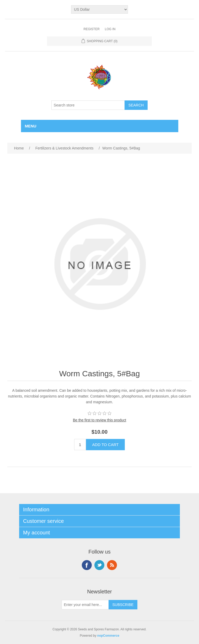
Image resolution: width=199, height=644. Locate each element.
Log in (110, 29)
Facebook (87, 565)
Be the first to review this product (99, 420)
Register (91, 29)
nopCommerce (108, 636)
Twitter (99, 565)
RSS (112, 565)
